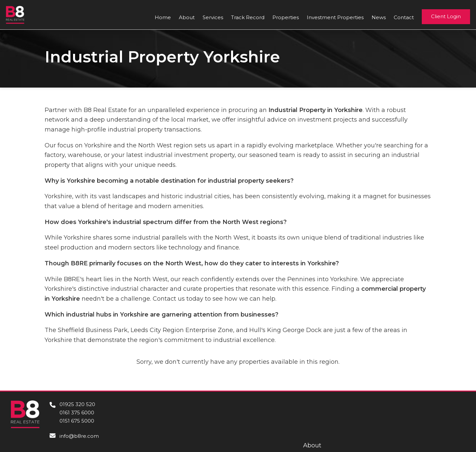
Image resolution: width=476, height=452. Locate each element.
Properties (286, 17)
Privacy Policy (444, 434)
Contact (404, 17)
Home (163, 17)
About (187, 17)
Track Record (248, 17)
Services (213, 17)
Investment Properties (335, 17)
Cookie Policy (445, 425)
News (379, 17)
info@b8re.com (79, 436)
